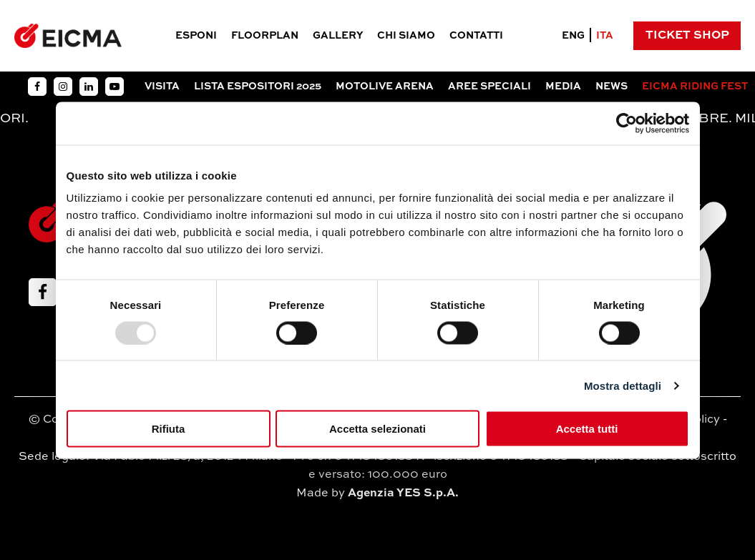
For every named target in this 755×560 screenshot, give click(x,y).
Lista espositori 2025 (258, 87)
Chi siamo (406, 36)
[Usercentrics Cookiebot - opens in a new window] (627, 123)
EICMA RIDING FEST (695, 87)
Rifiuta (169, 429)
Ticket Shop (687, 36)
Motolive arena (385, 87)
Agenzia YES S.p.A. (403, 493)
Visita (162, 87)
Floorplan (265, 36)
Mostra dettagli (623, 385)
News (612, 87)
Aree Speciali (489, 87)
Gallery (338, 36)
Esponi (196, 36)
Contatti (476, 36)
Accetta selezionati (377, 429)
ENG (573, 36)
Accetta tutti (587, 429)
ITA (605, 36)
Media (563, 87)
